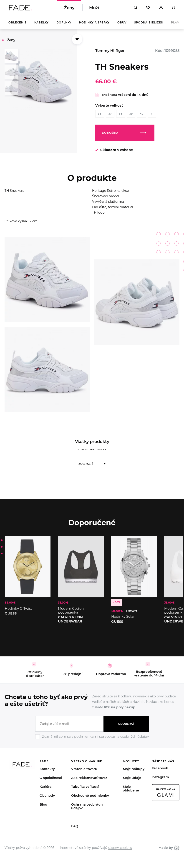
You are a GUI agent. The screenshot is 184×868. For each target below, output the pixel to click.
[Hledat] (135, 9)
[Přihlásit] (161, 9)
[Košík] (173, 9)
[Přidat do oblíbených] (77, 42)
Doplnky (64, 25)
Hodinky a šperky (94, 25)
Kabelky (42, 25)
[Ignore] (92, 742)
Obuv (122, 25)
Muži (94, 9)
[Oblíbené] (148, 9)
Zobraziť (86, 466)
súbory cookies (120, 850)
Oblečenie (18, 25)
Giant (177, 850)
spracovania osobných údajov (124, 739)
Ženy (69, 9)
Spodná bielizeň (149, 25)
